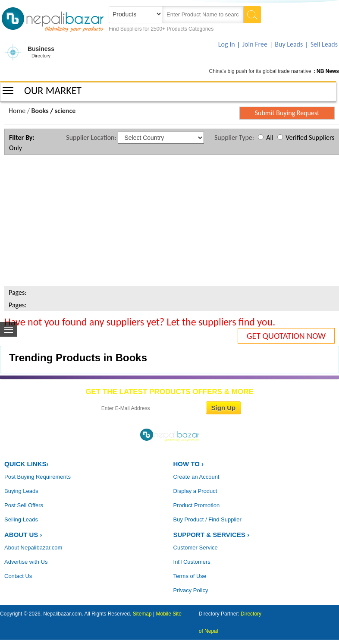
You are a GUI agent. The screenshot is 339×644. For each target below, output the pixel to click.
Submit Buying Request (287, 113)
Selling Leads (21, 519)
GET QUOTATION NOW (286, 336)
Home (17, 111)
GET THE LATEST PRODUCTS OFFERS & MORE (169, 392)
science (65, 111)
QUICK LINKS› (27, 464)
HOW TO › (189, 464)
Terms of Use (190, 576)
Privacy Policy (191, 590)
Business (41, 52)
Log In (227, 44)
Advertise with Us (26, 562)
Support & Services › (211, 535)
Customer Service (196, 548)
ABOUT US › (23, 535)
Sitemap (142, 614)
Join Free (255, 44)
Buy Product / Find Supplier (207, 519)
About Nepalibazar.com (33, 548)
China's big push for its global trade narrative (260, 71)
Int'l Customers (192, 562)
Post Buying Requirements (38, 477)
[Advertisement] (169, 222)
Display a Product (195, 491)
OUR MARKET (53, 90)
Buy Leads (289, 44)
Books (40, 111)
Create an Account (196, 477)
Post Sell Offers (24, 505)
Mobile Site (169, 614)
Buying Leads (21, 491)
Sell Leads (324, 44)
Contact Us (18, 576)
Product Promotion (197, 505)
